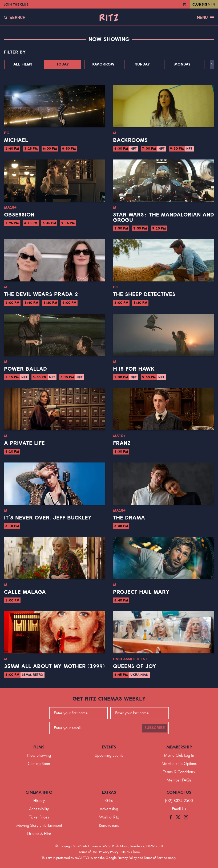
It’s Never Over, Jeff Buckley (48, 518)
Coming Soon (39, 763)
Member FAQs (179, 780)
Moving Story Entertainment (39, 825)
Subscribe (155, 728)
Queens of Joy (135, 666)
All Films (23, 64)
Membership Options (179, 763)
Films (39, 747)
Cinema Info (39, 792)
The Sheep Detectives (144, 294)
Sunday (143, 64)
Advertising (109, 809)
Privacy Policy (109, 852)
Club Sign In (204, 4)
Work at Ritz (109, 817)
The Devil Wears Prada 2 (41, 294)
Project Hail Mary (141, 592)
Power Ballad (25, 369)
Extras (109, 792)
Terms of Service (156, 858)
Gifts (109, 801)
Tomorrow (103, 64)
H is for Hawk (134, 369)
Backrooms (130, 140)
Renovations (109, 825)
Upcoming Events (109, 755)
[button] (212, 64)
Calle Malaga (25, 592)
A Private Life (24, 443)
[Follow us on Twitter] (178, 818)
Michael (16, 140)
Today (63, 64)
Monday (183, 64)
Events (109, 747)
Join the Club (16, 4)
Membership (179, 747)
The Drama (129, 518)
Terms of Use (88, 852)
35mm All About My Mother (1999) (54, 666)
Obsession (19, 215)
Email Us (179, 809)
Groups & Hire (39, 834)
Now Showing (39, 755)
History (39, 801)
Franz (122, 443)
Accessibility (39, 809)
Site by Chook (130, 852)
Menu (205, 18)
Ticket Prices (39, 817)
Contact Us (179, 792)
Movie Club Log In (179, 755)
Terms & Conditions (179, 772)
